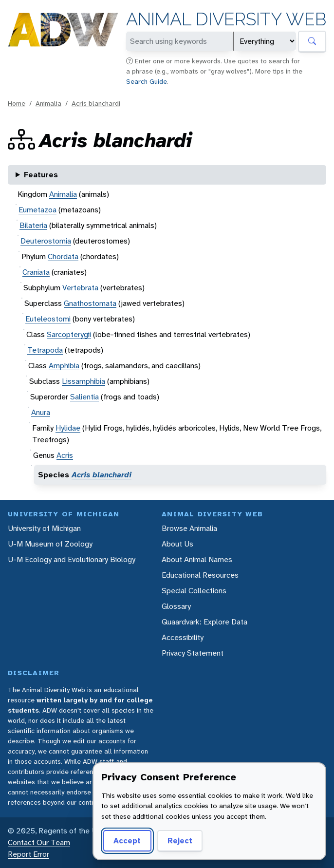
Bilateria (33, 225)
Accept (127, 840)
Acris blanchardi (96, 103)
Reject (180, 840)
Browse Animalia (189, 528)
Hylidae (68, 428)
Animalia (48, 103)
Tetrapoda (45, 350)
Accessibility (183, 637)
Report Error (28, 854)
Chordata (63, 256)
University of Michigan (44, 528)
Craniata (36, 272)
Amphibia (64, 366)
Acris (65, 455)
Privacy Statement (193, 653)
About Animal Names (197, 559)
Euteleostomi (48, 319)
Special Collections (194, 591)
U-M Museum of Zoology (50, 544)
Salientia (84, 397)
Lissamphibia (83, 381)
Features (41, 175)
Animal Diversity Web (226, 19)
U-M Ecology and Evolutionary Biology (72, 559)
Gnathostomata (90, 303)
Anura (41, 412)
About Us (177, 544)
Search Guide (147, 81)
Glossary (176, 606)
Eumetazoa (37, 210)
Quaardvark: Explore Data (204, 622)
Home (17, 103)
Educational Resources (200, 575)
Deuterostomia (46, 241)
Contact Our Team (39, 842)
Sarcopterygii (69, 334)
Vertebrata (80, 288)
